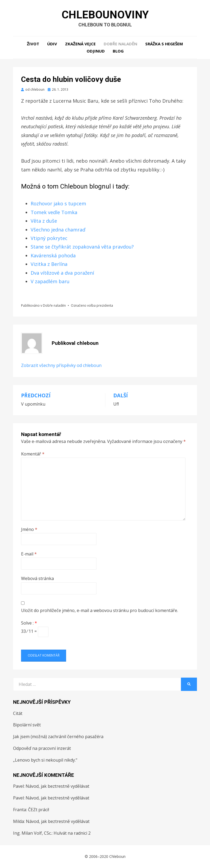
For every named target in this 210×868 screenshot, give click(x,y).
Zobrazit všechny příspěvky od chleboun (61, 366)
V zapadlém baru (50, 282)
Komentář (33, 454)
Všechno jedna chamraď (58, 230)
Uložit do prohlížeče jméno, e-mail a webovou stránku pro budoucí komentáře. (100, 611)
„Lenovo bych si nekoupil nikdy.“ (45, 760)
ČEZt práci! (39, 810)
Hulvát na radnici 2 (72, 833)
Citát (18, 713)
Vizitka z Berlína (49, 264)
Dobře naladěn (120, 44)
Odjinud (96, 51)
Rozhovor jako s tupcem (58, 204)
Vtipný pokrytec (49, 238)
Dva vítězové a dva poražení (62, 273)
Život (33, 44)
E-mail (29, 554)
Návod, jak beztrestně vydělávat (57, 786)
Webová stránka (37, 579)
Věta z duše (44, 221)
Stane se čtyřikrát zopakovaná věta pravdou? (82, 247)
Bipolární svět (27, 725)
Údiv (52, 44)
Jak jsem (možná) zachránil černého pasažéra (58, 737)
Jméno (29, 529)
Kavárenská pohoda (53, 255)
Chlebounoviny (105, 15)
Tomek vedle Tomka (54, 213)
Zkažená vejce (80, 44)
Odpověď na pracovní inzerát (42, 749)
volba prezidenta (100, 306)
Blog (118, 51)
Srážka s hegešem (164, 44)
